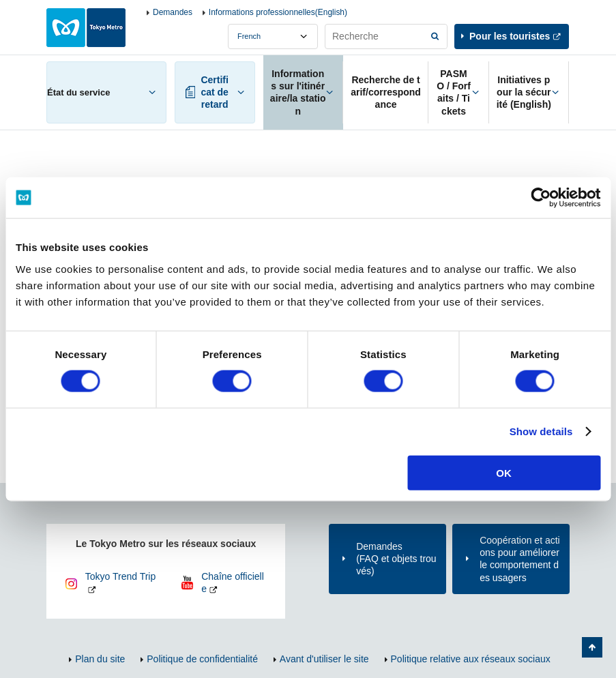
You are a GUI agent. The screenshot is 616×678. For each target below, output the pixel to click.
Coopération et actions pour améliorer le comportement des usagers (520, 559)
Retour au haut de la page (592, 647)
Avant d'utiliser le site (324, 659)
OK (504, 472)
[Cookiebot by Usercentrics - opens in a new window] (541, 198)
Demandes (173, 12)
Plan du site (100, 659)
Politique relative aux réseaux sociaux (471, 659)
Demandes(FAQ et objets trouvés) (396, 559)
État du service (78, 92)
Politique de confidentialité (202, 659)
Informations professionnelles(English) (278, 12)
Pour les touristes (510, 36)
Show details (541, 431)
